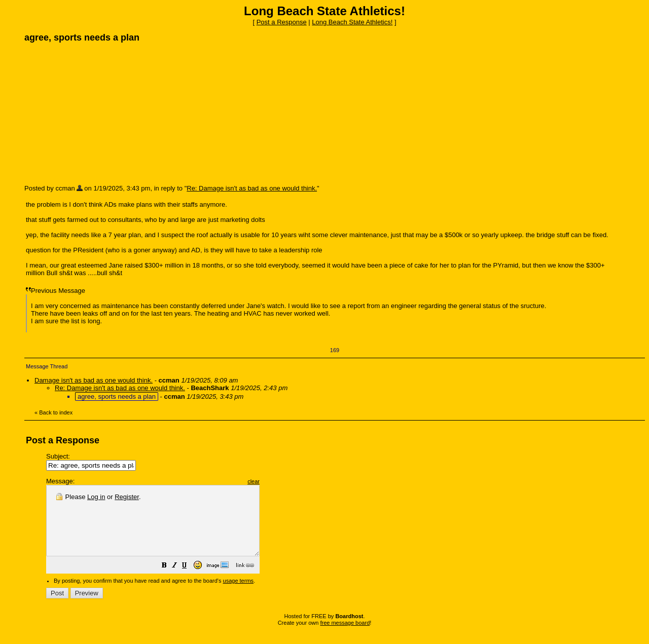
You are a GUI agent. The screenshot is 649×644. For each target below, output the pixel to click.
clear (279, 481)
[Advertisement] (100, 113)
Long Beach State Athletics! (352, 22)
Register (127, 497)
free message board (345, 636)
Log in (96, 497)
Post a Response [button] (282, 22)
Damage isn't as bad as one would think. (94, 380)
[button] (190, 580)
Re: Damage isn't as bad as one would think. (252, 188)
